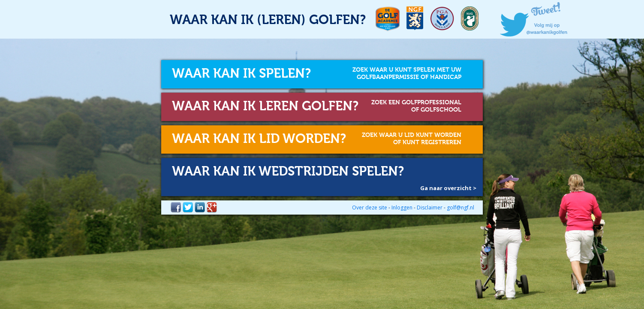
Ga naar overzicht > (448, 188)
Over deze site (370, 208)
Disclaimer (430, 208)
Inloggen (402, 208)
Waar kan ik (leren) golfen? (268, 21)
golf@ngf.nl (460, 208)
